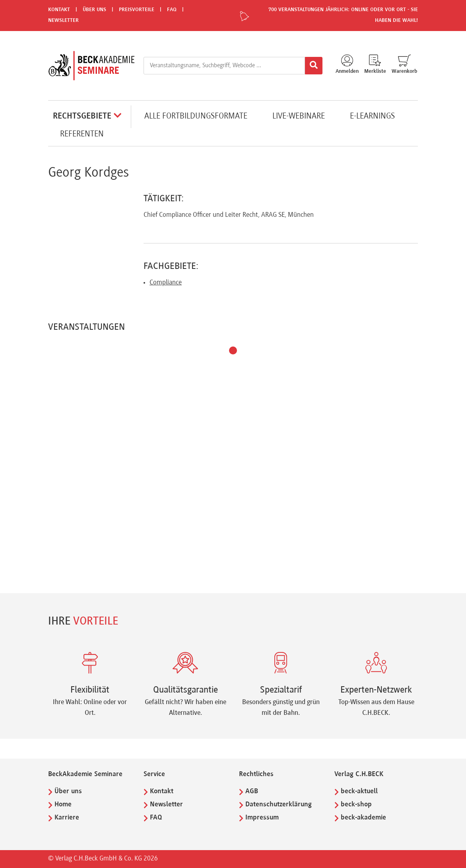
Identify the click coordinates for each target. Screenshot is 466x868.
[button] (233, 350)
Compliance (166, 283)
